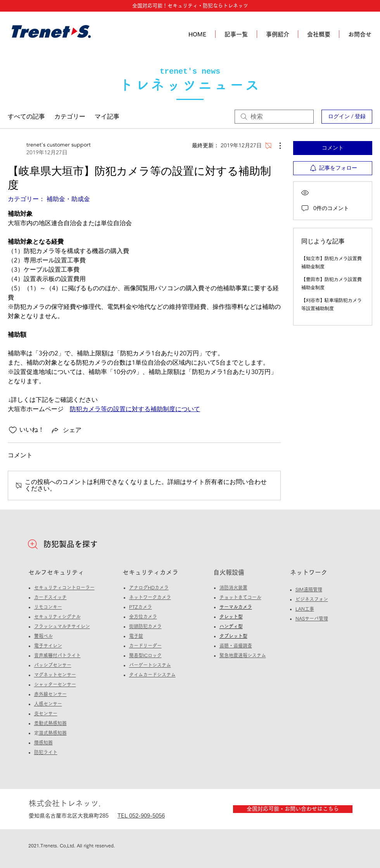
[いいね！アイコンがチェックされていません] (13, 430)
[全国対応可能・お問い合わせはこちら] (293, 809)
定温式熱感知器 (53, 733)
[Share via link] (66, 430)
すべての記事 (26, 117)
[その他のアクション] (276, 146)
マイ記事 (107, 117)
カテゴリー (70, 117)
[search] (274, 117)
